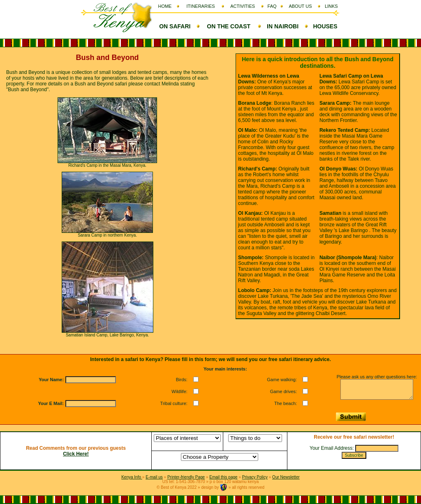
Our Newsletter (286, 477)
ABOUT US (300, 6)
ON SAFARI (175, 26)
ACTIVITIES (243, 6)
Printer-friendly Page (186, 477)
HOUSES (325, 26)
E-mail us (154, 477)
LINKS (331, 6)
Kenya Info (132, 477)
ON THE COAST (229, 26)
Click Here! (76, 454)
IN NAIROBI (283, 26)
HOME (165, 6)
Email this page (223, 477)
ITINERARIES (201, 6)
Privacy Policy (255, 477)
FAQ (272, 6)
